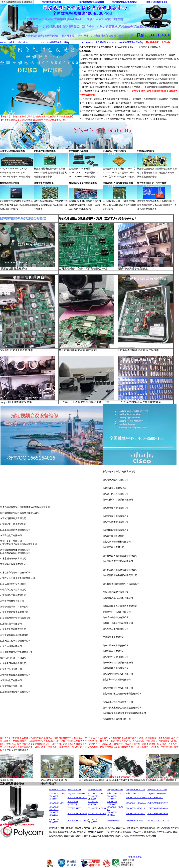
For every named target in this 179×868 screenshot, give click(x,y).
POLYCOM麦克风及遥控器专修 (127, 42)
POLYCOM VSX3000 (77, 797)
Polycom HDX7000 (116, 793)
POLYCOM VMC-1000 (158, 813)
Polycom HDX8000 (96, 793)
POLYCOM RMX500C (54, 808)
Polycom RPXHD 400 (157, 790)
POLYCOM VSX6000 (54, 797)
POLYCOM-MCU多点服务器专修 (95, 42)
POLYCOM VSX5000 (93, 797)
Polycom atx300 (95, 790)
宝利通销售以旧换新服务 (124, 2)
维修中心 (138, 857)
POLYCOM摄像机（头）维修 (14, 42)
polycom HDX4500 (57, 790)
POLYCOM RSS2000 (136, 813)
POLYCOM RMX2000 (54, 813)
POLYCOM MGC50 (97, 808)
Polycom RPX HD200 (136, 790)
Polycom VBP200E (134, 821)
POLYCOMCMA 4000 (78, 821)
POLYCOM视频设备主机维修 (54, 42)
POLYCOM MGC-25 (135, 808)
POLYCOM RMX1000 (158, 803)
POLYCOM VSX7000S (136, 797)
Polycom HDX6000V (157, 793)
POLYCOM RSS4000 (112, 813)
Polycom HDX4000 (76, 793)
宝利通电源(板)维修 (52, 2)
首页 (131, 857)
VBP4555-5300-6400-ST (158, 821)
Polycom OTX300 (115, 790)
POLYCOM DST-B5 (97, 813)
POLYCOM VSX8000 (93, 803)
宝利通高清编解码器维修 (91, 2)
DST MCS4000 (74, 808)
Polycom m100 (74, 790)
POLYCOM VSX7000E (73, 803)
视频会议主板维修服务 (157, 2)
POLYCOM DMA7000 (93, 821)
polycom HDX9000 (57, 793)
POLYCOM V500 (57, 803)
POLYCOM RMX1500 (136, 803)
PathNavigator (113, 821)
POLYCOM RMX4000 (158, 808)
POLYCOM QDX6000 (112, 803)
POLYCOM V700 (155, 797)
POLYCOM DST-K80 (77, 813)
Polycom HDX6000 (135, 793)
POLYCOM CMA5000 (54, 821)
